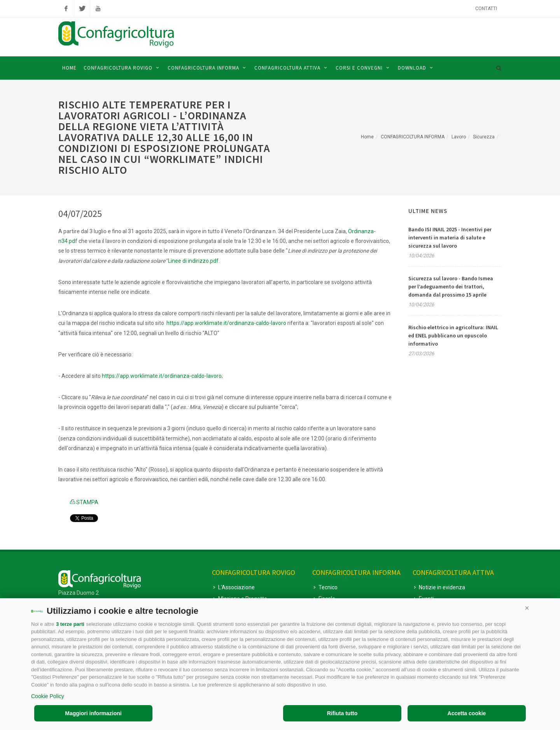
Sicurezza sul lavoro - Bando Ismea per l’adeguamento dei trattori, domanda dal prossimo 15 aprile (451, 286)
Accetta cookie (467, 713)
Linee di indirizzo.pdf (193, 261)
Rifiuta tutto (342, 713)
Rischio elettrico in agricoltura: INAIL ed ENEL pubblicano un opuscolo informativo (453, 335)
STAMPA (84, 502)
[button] (527, 608)
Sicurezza (484, 137)
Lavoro (459, 137)
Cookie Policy (48, 696)
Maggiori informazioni (93, 713)
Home (367, 137)
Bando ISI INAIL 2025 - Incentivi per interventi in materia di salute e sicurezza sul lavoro (450, 238)
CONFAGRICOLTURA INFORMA (413, 137)
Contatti (486, 9)
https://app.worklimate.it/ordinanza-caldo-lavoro (226, 323)
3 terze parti (70, 624)
